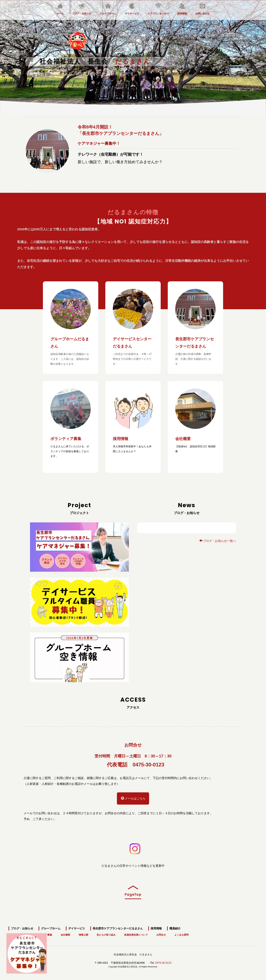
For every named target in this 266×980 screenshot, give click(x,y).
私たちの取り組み (106, 933)
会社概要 (65, 933)
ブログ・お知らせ (82, 9)
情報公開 (83, 933)
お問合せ (161, 933)
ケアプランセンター (158, 9)
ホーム (60, 9)
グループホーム (108, 9)
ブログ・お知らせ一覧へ (218, 541)
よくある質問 (181, 933)
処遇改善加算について (136, 933)
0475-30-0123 (148, 765)
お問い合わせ (203, 9)
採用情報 (182, 9)
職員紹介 (175, 927)
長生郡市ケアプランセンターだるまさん (118, 927)
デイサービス (132, 9)
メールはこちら (133, 798)
